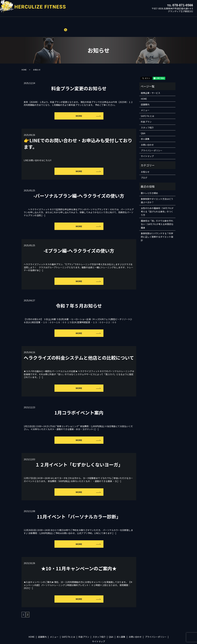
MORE (79, 105)
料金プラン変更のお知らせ (79, 78)
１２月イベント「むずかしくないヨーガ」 (79, 453)
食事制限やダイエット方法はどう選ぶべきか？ (157, 190)
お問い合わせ (147, 134)
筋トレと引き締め (149, 182)
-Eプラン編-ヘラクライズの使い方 (79, 240)
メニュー (55, 21)
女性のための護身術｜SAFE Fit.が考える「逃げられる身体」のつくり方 (157, 201)
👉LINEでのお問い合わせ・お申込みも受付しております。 (78, 133)
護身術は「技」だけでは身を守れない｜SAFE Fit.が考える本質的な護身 (157, 213)
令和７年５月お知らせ (79, 294)
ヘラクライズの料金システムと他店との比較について (79, 346)
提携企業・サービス (142, 21)
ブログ (159, 21)
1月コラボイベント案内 (79, 401)
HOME (31, 21)
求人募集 (124, 21)
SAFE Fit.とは (70, 21)
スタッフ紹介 (101, 21)
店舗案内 (42, 21)
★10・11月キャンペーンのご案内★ (79, 557)
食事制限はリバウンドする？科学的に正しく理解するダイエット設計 (157, 226)
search (169, 22)
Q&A (114, 21)
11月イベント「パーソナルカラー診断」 (79, 505)
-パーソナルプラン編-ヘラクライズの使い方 (79, 185)
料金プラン (85, 21)
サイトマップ (147, 146)
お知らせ (145, 161)
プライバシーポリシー (152, 140)
